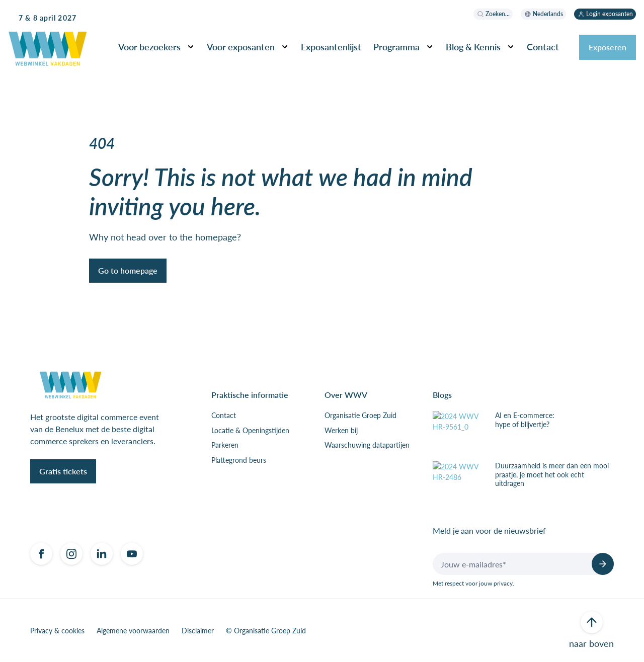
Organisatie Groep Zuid (360, 416)
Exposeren (608, 47)
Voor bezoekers (149, 47)
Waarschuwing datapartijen (367, 445)
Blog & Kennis (473, 47)
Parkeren (225, 445)
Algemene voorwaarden (133, 631)
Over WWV (346, 395)
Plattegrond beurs (239, 460)
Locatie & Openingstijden (250, 431)
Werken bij (341, 431)
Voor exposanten (241, 47)
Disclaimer (198, 631)
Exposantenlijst (331, 47)
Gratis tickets (63, 471)
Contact (543, 47)
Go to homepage (128, 270)
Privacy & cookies (57, 631)
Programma (396, 47)
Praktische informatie (250, 395)
